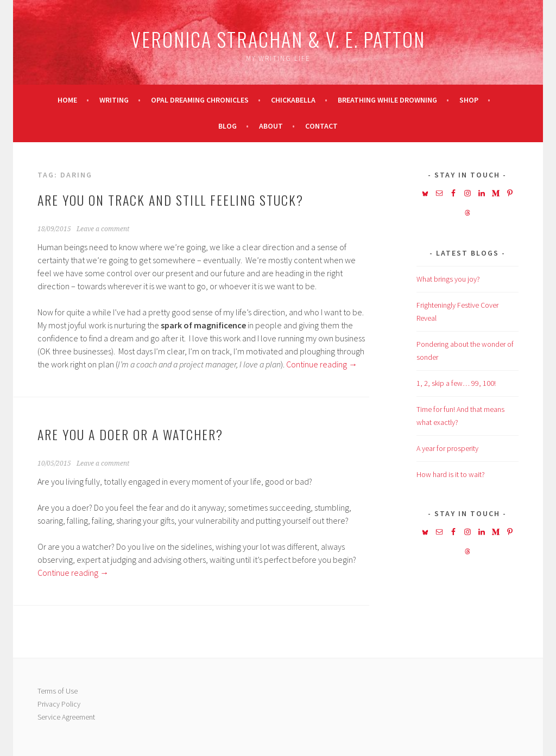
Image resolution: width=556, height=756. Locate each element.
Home (67, 100)
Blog (228, 126)
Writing (114, 100)
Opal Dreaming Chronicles (200, 100)
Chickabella (293, 100)
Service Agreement (66, 717)
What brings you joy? (448, 279)
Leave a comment (103, 229)
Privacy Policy (59, 704)
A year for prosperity (447, 448)
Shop (469, 100)
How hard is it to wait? (451, 474)
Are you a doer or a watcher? (130, 434)
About (271, 126)
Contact (321, 126)
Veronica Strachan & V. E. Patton (278, 39)
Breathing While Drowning (387, 100)
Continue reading (322, 364)
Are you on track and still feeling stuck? (170, 200)
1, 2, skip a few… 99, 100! (456, 383)
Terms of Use (58, 691)
